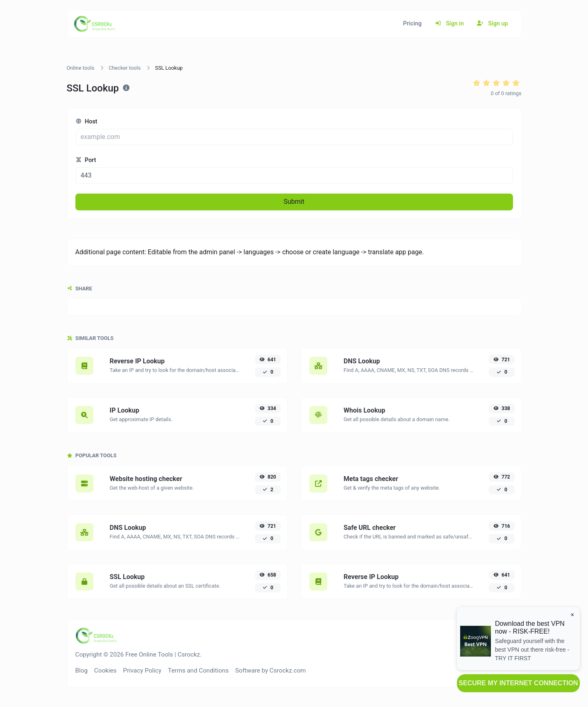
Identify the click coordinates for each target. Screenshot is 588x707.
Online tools (81, 68)
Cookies (106, 671)
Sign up (493, 24)
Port (86, 160)
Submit (294, 202)
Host (86, 122)
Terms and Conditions (198, 671)
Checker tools (125, 68)
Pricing (412, 24)
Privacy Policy (142, 671)
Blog (82, 671)
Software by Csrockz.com (270, 671)
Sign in (449, 24)
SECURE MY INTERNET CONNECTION (518, 683)
